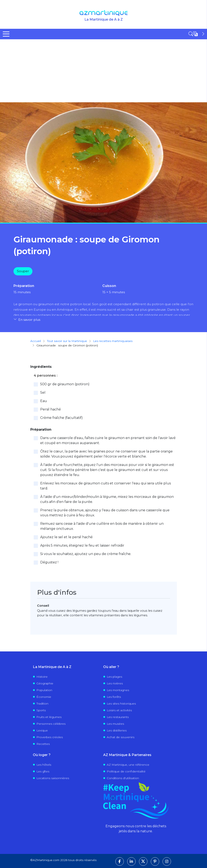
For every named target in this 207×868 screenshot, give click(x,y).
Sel (43, 393)
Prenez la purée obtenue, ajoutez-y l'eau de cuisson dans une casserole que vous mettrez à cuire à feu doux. (105, 513)
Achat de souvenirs (121, 737)
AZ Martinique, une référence (128, 765)
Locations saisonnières (53, 778)
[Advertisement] (103, 71)
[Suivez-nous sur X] (143, 861)
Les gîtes (43, 771)
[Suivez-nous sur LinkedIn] (131, 861)
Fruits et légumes (49, 717)
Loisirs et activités (119, 710)
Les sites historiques (121, 704)
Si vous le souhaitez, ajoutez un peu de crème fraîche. (86, 554)
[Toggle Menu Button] (6, 34)
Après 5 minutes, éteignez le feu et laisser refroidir (82, 545)
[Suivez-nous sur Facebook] (120, 861)
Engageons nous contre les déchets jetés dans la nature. (136, 829)
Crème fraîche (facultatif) (61, 418)
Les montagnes (118, 690)
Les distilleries (117, 730)
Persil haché (51, 409)
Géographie (45, 683)
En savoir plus (29, 320)
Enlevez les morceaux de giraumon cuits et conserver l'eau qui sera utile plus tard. (106, 486)
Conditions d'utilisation (123, 778)
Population (44, 690)
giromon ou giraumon (36, 304)
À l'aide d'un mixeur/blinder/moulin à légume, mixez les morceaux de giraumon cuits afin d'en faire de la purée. (107, 499)
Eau (44, 401)
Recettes (43, 744)
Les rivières (115, 683)
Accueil (36, 341)
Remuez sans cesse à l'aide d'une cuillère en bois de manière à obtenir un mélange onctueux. (102, 526)
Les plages (114, 677)
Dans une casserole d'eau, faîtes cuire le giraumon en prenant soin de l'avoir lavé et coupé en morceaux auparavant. (108, 440)
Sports (41, 710)
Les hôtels (44, 765)
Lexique (42, 730)
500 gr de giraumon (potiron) (65, 384)
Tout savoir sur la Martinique (67, 341)
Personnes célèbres (51, 724)
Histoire (42, 677)
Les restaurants (118, 717)
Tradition (42, 704)
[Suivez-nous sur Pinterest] (155, 861)
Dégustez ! (49, 562)
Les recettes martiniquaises (113, 341)
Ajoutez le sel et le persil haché (66, 537)
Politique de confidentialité (126, 771)
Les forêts (114, 697)
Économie (44, 697)
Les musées (115, 724)
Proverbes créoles (50, 737)
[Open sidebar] (197, 34)
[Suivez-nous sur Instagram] (167, 861)
